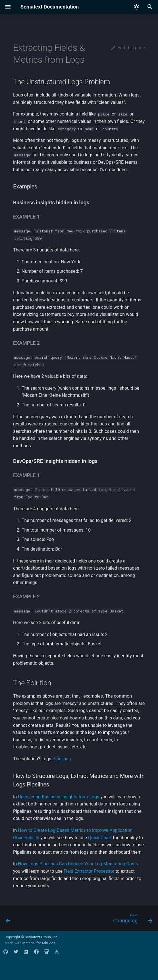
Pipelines (62, 759)
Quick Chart (100, 838)
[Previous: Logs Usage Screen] (8, 920)
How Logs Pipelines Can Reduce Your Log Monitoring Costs (78, 864)
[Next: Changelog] (132, 920)
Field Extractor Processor (89, 871)
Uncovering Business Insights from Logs (59, 797)
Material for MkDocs (39, 943)
